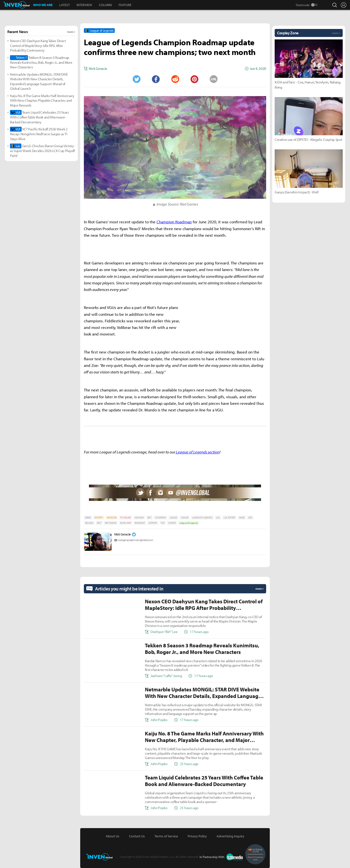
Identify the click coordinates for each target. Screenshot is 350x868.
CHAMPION (161, 518)
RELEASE (89, 523)
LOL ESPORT (229, 518)
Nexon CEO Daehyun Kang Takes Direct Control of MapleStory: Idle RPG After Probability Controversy (38, 45)
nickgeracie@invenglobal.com (135, 540)
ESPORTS (99, 518)
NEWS (88, 518)
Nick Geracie (122, 534)
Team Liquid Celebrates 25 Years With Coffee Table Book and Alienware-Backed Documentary (39, 117)
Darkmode (303, 5)
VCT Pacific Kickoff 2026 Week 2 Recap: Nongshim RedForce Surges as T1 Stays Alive (39, 134)
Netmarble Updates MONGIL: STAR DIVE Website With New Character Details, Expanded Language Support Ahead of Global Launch (39, 81)
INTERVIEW (84, 5)
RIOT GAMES (111, 523)
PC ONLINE (126, 518)
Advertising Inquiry (230, 836)
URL (214, 79)
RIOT (99, 523)
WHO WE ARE (43, 5)
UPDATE (172, 523)
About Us (113, 836)
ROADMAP (140, 523)
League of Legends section (197, 452)
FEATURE (125, 5)
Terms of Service (166, 836)
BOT (149, 518)
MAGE (242, 518)
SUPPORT (153, 523)
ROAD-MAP (125, 523)
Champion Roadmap (174, 222)
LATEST (65, 5)
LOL (218, 518)
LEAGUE (185, 518)
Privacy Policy (197, 836)
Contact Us (137, 836)
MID (250, 518)
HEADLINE (112, 518)
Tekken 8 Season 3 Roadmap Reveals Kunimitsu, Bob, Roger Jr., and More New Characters (41, 62)
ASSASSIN (139, 518)
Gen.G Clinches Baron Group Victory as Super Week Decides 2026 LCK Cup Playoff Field (42, 151)
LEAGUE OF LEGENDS (202, 518)
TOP (163, 523)
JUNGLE (173, 518)
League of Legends (189, 523)
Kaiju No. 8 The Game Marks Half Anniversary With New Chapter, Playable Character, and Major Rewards (42, 100)
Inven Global (17, 5)
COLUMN (105, 5)
